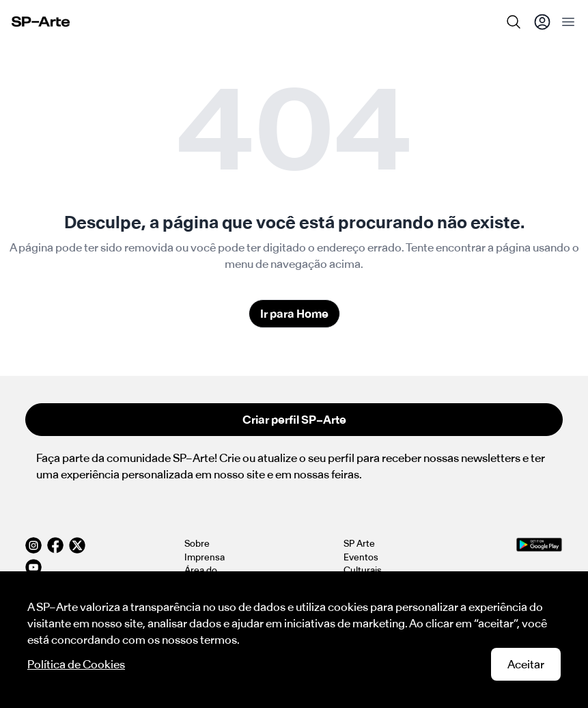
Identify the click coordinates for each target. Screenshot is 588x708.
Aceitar (526, 664)
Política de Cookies (76, 664)
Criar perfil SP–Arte (294, 420)
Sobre (197, 544)
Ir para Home (294, 314)
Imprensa (205, 557)
